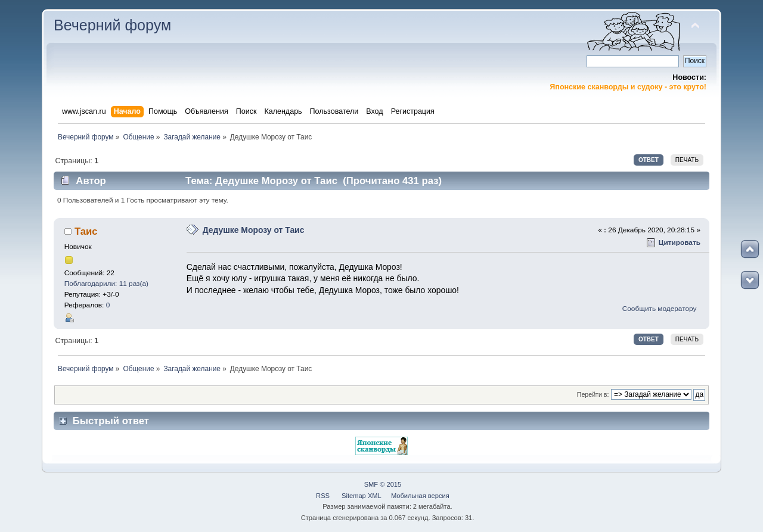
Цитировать (680, 242)
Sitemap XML (362, 496)
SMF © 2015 (383, 484)
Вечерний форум (112, 25)
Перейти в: (593, 394)
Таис (86, 231)
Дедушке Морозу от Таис (254, 230)
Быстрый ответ (111, 421)
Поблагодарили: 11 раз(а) (106, 284)
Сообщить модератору (660, 309)
